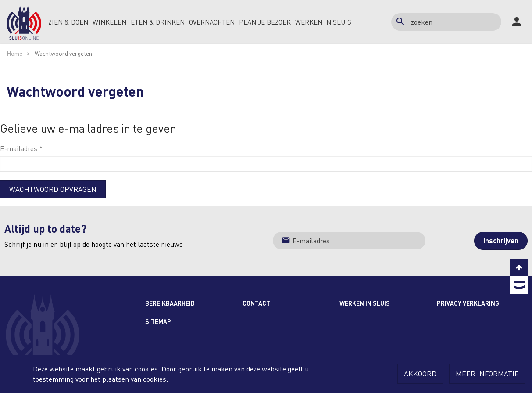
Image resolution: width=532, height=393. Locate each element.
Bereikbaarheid (170, 303)
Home (14, 53)
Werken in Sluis (365, 303)
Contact (256, 303)
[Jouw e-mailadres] (349, 241)
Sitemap (158, 321)
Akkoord (420, 373)
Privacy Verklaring (468, 303)
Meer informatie (487, 373)
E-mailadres (21, 148)
